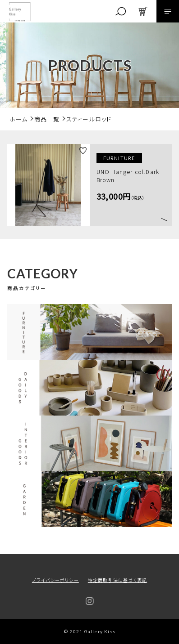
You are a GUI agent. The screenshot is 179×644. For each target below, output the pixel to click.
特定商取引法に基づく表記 (117, 580)
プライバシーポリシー (55, 580)
